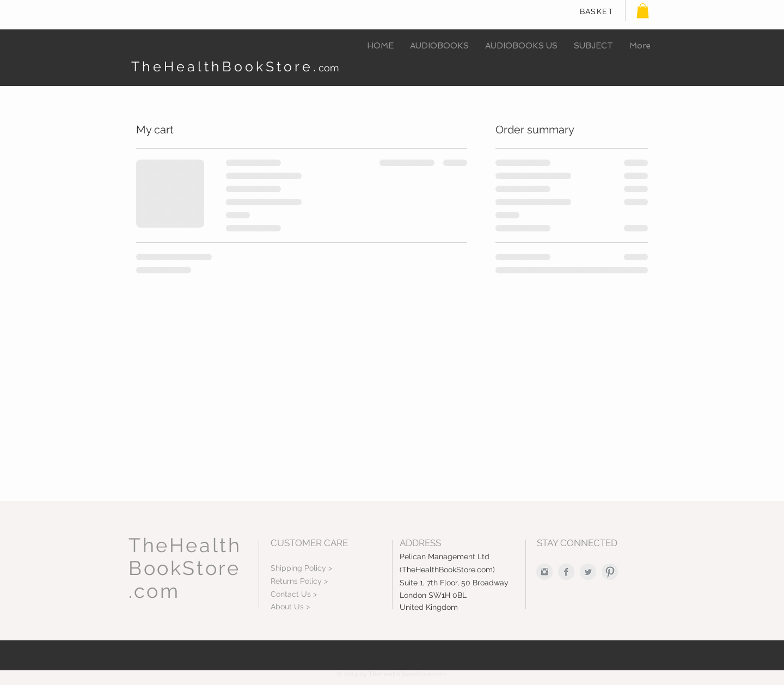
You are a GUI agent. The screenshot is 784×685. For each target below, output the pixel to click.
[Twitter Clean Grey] (588, 572)
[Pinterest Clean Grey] (610, 572)
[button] (643, 11)
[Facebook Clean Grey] (566, 572)
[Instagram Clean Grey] (544, 572)
